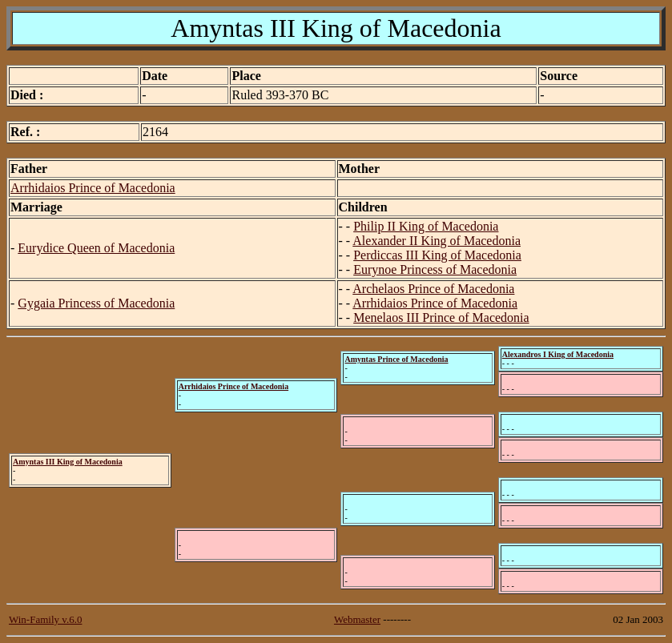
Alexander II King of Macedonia (437, 241)
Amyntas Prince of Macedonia (396, 359)
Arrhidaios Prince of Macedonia (93, 188)
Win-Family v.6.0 (45, 619)
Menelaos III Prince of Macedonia (441, 317)
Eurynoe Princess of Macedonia (435, 269)
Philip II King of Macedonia (426, 226)
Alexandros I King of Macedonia (558, 354)
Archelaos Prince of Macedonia (433, 289)
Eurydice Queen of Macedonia (96, 248)
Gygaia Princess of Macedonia (96, 303)
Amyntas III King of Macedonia (68, 462)
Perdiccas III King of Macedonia (437, 255)
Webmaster (357, 619)
